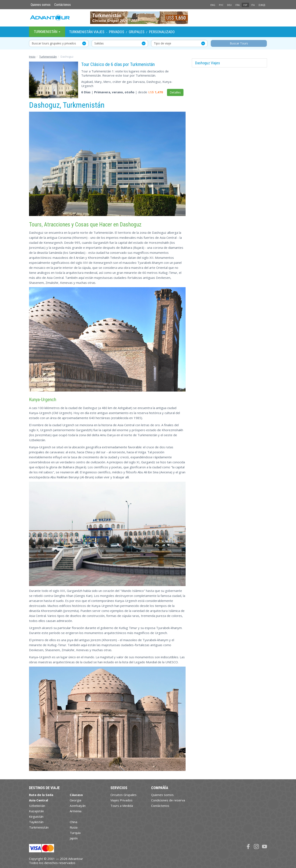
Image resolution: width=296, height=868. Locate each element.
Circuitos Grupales (123, 795)
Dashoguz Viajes (208, 63)
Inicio (32, 57)
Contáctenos (63, 5)
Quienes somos (41, 5)
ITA (253, 5)
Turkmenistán (48, 57)
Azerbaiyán (78, 806)
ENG (213, 5)
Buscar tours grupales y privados (54, 43)
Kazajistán (36, 811)
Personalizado (162, 32)
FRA (238, 5)
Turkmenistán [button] (47, 32)
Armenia (76, 811)
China (73, 822)
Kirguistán (36, 816)
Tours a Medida (122, 806)
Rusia (74, 827)
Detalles (175, 92)
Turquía (75, 833)
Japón (74, 838)
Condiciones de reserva (168, 800)
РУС (221, 5)
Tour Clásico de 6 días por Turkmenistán (118, 64)
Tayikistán (36, 822)
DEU (229, 5)
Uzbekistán (37, 806)
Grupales (137, 32)
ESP (245, 5)
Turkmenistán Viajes (87, 32)
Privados (117, 32)
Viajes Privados (121, 800)
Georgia (75, 800)
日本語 (262, 5)
